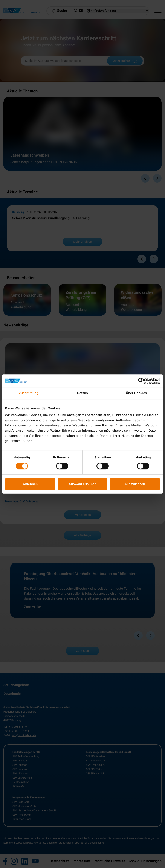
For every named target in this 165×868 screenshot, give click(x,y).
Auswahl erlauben (82, 484)
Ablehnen (30, 484)
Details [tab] (82, 393)
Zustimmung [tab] (29, 393)
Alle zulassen (135, 484)
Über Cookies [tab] (136, 393)
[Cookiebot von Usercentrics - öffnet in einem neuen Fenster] (141, 381)
